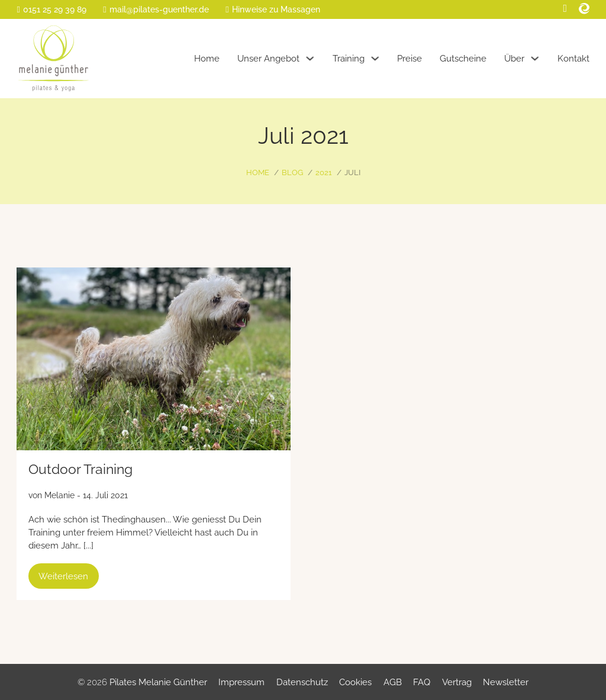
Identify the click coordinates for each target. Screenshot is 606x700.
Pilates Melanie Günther (158, 682)
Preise (410, 58)
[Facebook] (565, 9)
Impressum (241, 682)
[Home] (54, 59)
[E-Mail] (156, 9)
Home (207, 58)
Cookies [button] (355, 682)
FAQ (422, 682)
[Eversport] (584, 9)
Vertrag (457, 682)
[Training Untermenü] (375, 58)
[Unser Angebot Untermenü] (310, 58)
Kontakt (573, 58)
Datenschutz (302, 682)
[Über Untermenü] (535, 58)
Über (514, 58)
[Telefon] (51, 9)
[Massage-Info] (273, 9)
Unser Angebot (268, 58)
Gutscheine (463, 58)
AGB (393, 682)
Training (349, 58)
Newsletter (506, 682)
